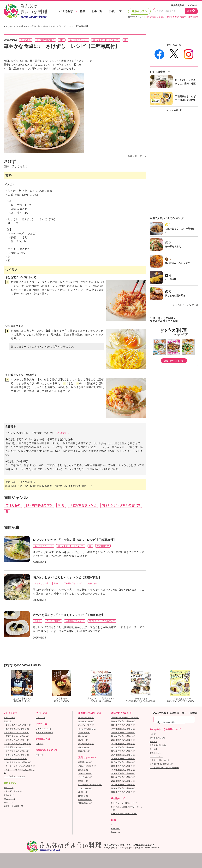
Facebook (116, 829)
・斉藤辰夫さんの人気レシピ (16, 736)
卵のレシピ (83, 736)
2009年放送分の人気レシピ (123, 733)
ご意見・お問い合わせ (159, 760)
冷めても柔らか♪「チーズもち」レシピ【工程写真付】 (69, 615)
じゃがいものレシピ (87, 729)
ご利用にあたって (157, 738)
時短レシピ (83, 781)
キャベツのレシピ (86, 721)
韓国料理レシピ (85, 803)
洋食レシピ (83, 796)
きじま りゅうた (157, 17)
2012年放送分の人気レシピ (123, 744)
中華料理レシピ (85, 800)
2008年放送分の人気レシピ (123, 729)
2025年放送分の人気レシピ (123, 792)
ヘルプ (153, 734)
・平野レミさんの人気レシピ (16, 755)
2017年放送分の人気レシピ (123, 762)
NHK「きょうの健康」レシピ (124, 814)
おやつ (38, 621)
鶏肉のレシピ (84, 747)
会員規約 (154, 742)
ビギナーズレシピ (43, 729)
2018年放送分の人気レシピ (123, 766)
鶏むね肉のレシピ (86, 744)
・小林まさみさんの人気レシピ (17, 762)
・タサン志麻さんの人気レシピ (17, 744)
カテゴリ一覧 (10, 718)
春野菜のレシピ (85, 762)
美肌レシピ (9, 795)
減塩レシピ (9, 788)
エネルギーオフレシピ (13, 791)
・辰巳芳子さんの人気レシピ (16, 751)
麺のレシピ (83, 770)
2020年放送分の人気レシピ (123, 773)
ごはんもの (26, 40)
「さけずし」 (62, 433)
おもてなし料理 (42, 583)
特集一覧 (40, 755)
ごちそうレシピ (85, 777)
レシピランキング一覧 (187, 305)
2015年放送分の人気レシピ (123, 755)
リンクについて (156, 756)
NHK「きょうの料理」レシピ (124, 803)
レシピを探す (65, 11)
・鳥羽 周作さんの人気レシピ (17, 747)
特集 (82, 11)
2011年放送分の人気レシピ (123, 740)
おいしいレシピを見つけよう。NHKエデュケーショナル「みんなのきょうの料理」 (26, 11)
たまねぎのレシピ (86, 718)
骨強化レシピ (10, 799)
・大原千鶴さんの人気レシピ (16, 733)
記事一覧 (97, 11)
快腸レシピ (9, 802)
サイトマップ (155, 753)
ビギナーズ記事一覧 (44, 733)
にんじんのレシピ (86, 725)
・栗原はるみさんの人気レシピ (17, 725)
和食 (62, 40)
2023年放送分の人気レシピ (123, 785)
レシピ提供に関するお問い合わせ (164, 768)
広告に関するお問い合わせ (161, 764)
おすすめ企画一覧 (174, 110)
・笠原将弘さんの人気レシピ (16, 740)
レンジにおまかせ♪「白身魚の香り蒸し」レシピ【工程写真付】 (74, 540)
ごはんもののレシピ (87, 766)
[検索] (174, 722)
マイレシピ (193, 5)
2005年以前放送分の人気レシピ (125, 718)
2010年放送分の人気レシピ (123, 736)
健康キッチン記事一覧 (13, 806)
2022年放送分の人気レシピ (123, 781)
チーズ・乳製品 (53, 621)
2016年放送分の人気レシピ (123, 759)
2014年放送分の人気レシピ (123, 751)
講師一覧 (8, 721)
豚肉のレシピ (84, 751)
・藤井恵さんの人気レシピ (15, 759)
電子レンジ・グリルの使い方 (106, 40)
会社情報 (154, 749)
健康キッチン (139, 11)
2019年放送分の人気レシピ (123, 770)
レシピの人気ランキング (14, 776)
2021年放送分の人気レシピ (123, 777)
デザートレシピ (85, 788)
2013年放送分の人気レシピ (123, 747)
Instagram (116, 832)
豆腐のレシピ (84, 733)
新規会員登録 (178, 5)
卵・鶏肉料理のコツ (45, 40)
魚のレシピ (83, 740)
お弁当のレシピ (85, 773)
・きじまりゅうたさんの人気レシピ (19, 766)
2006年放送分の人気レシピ (123, 721)
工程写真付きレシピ (78, 40)
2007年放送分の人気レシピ (123, 725)
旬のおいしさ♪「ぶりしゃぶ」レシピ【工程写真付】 (67, 577)
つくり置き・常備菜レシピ (90, 785)
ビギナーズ (115, 11)
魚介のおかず (103, 546)
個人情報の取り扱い (158, 745)
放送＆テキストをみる (174, 361)
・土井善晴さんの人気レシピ (16, 729)
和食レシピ (83, 792)
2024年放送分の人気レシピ (123, 788)
